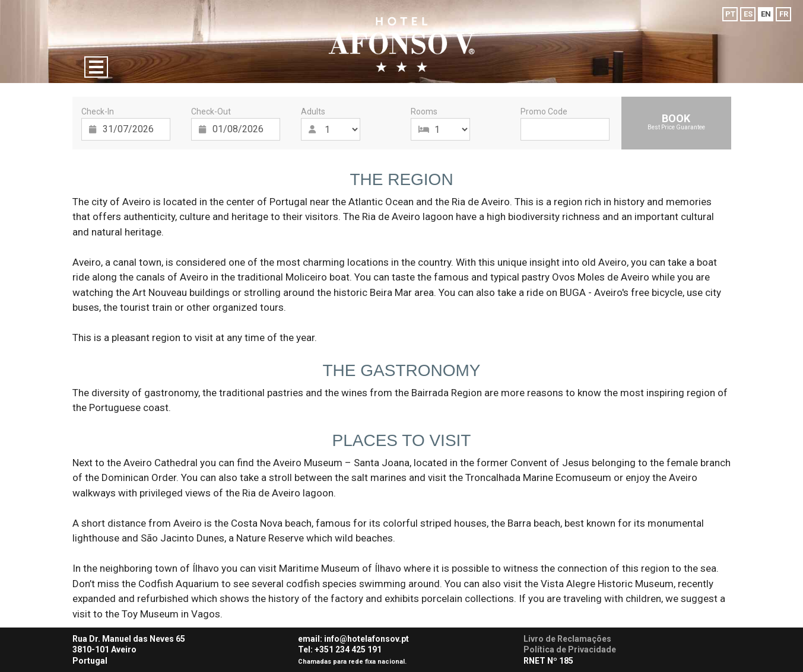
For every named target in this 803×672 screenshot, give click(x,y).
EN (766, 14)
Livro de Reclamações (567, 639)
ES (748, 14)
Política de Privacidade (570, 649)
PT (730, 14)
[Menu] (96, 67)
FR (784, 14)
